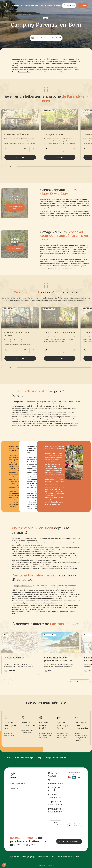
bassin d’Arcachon (67, 592)
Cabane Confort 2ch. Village (59, 333)
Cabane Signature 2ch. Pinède (17, 334)
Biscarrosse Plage (14, 658)
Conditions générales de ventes (69, 856)
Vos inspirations (47, 5)
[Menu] (83, 5)
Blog (39, 758)
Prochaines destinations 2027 (55, 812)
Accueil (7, 758)
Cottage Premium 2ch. (56, 135)
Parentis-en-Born (24, 72)
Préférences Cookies (28, 856)
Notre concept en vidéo (46, 856)
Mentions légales (30, 858)
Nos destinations (17, 5)
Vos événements (60, 5)
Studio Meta (50, 866)
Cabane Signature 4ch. (15, 207)
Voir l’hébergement (15, 249)
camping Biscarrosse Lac (23, 586)
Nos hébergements (32, 5)
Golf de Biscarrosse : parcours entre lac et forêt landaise (59, 659)
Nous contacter (56, 824)
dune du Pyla (51, 592)
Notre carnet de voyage (24, 758)
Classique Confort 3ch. (17, 135)
